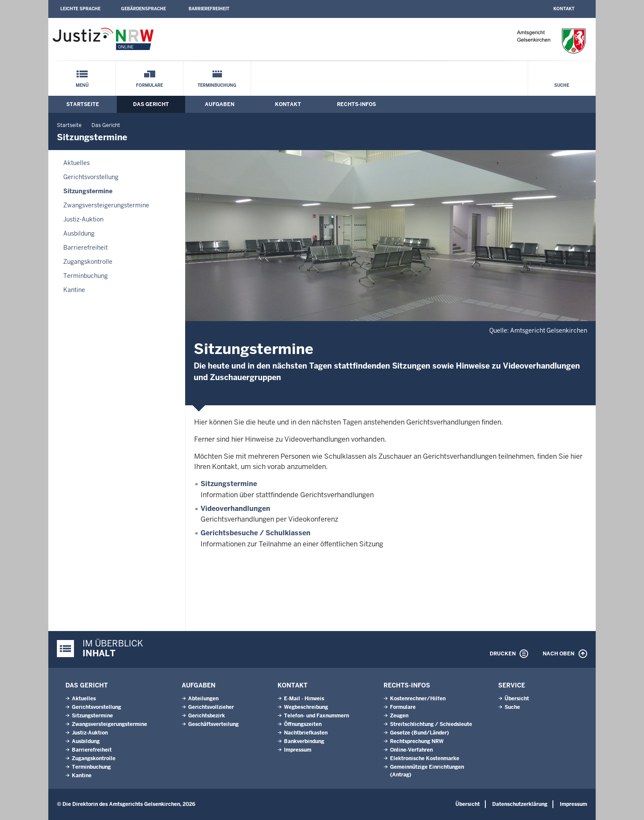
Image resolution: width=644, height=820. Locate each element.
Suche (562, 85)
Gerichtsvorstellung (91, 177)
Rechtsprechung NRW (417, 741)
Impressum (298, 750)
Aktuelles (77, 163)
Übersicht (517, 699)
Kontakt (564, 9)
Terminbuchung (217, 85)
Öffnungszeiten (303, 724)
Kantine (74, 290)
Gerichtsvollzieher (211, 707)
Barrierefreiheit (209, 9)
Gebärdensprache (143, 9)
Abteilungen (203, 699)
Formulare (149, 85)
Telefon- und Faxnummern (316, 716)
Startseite (83, 104)
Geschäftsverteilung (213, 724)
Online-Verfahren (411, 750)
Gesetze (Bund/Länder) (419, 733)
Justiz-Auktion (83, 219)
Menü (82, 85)
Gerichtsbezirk (207, 716)
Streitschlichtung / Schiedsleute (431, 724)
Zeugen (399, 716)
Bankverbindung (304, 741)
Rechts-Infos (356, 104)
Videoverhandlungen (235, 509)
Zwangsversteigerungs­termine (106, 205)
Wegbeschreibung (306, 707)
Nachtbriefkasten (306, 733)
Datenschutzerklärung (520, 804)
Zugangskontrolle (88, 262)
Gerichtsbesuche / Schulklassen (256, 533)
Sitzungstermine (88, 191)
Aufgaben (220, 104)
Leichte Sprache (80, 9)
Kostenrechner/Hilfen (418, 699)
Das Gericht (151, 104)
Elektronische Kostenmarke (425, 758)
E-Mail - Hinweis (304, 699)
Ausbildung (79, 233)
